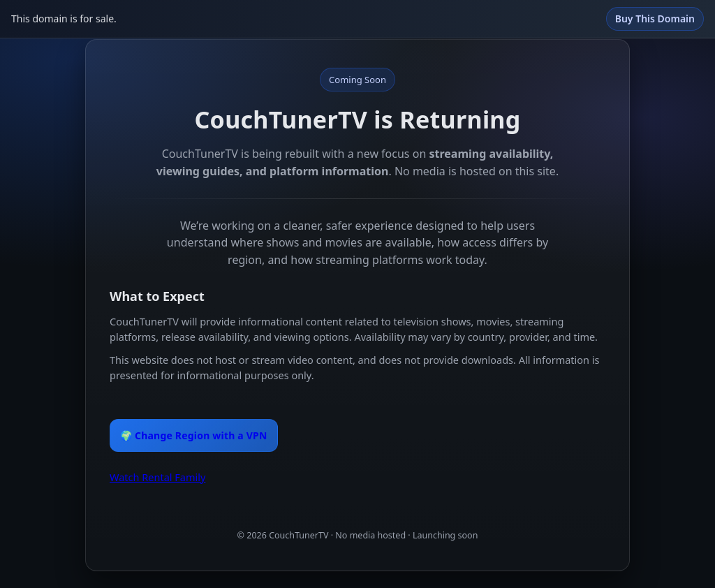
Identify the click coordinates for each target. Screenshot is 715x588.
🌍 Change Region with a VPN (194, 435)
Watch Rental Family (157, 477)
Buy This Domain (655, 19)
